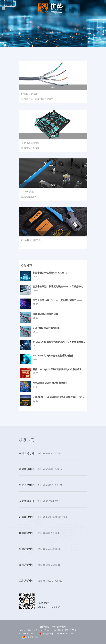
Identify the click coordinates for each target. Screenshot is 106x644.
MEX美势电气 (59, 627)
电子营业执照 (30, 637)
